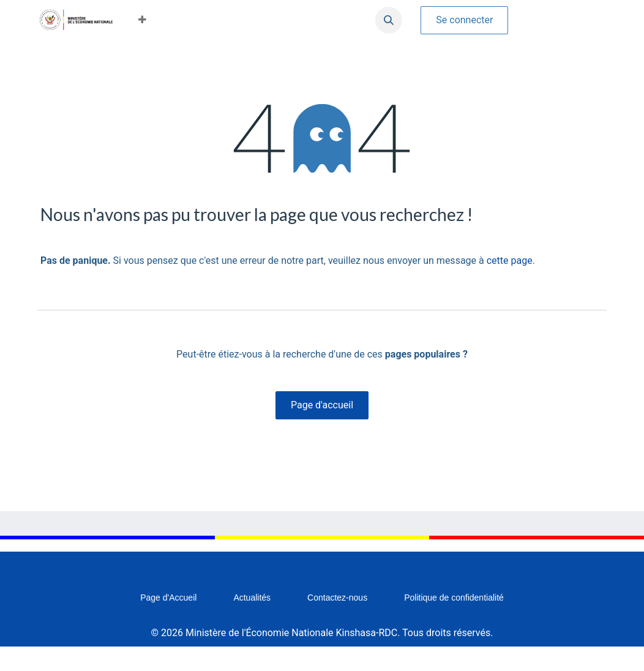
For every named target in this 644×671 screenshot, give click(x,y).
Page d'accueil (322, 405)
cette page (510, 261)
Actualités (252, 598)
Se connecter (464, 20)
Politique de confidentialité (454, 598)
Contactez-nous (337, 598)
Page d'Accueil (168, 598)
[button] (142, 20)
